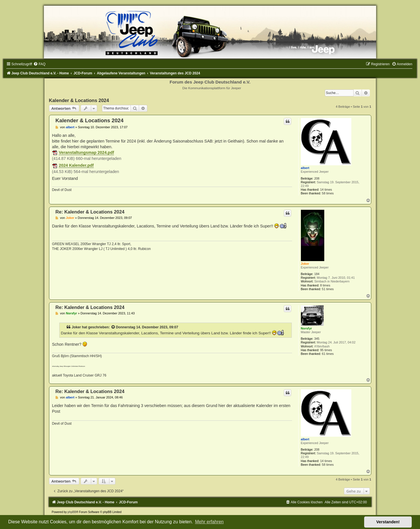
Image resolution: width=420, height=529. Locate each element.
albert (305, 168)
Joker (305, 264)
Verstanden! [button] (388, 522)
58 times (328, 193)
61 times (328, 354)
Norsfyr (306, 328)
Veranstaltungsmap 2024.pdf (86, 152)
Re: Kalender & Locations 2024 (90, 212)
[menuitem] (39, 64)
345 (317, 339)
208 (317, 178)
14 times (326, 190)
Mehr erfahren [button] (209, 522)
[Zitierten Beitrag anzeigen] (113, 327)
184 (317, 274)
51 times (328, 289)
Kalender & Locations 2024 (79, 100)
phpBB (72, 512)
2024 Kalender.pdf (76, 165)
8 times (325, 285)
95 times (326, 350)
